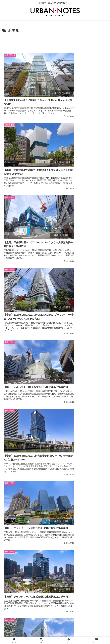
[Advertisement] (55, 42)
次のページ (55, 602)
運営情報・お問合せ (55, 635)
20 (67, 613)
